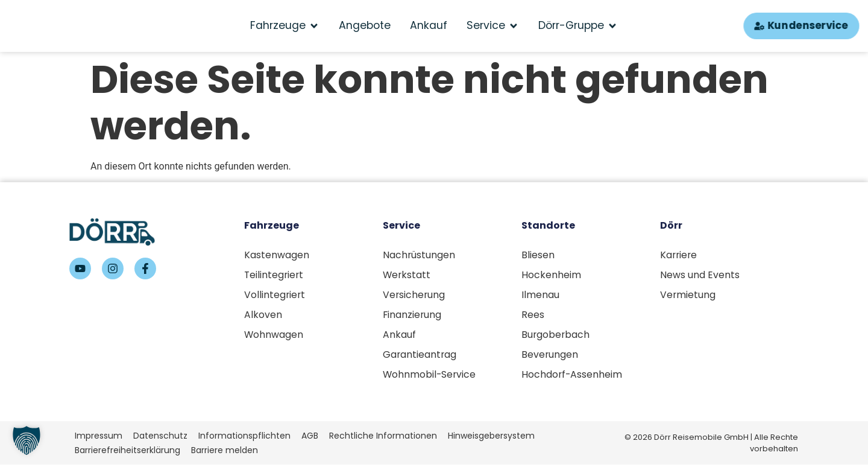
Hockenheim (551, 275)
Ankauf (399, 336)
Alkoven (263, 316)
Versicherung (414, 295)
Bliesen (538, 255)
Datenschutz (160, 438)
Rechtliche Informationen (383, 438)
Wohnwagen (274, 336)
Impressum (99, 438)
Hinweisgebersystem (491, 438)
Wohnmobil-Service (430, 377)
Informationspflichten (244, 438)
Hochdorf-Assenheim (572, 377)
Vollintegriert (275, 295)
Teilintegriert (275, 275)
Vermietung (688, 295)
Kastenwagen (277, 255)
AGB (310, 438)
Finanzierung (413, 316)
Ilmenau (540, 295)
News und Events (700, 275)
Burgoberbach (556, 336)
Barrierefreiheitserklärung (127, 452)
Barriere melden (225, 452)
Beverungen (550, 356)
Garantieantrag (420, 356)
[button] (27, 440)
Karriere (679, 255)
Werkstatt (407, 275)
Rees (533, 316)
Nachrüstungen (419, 255)
